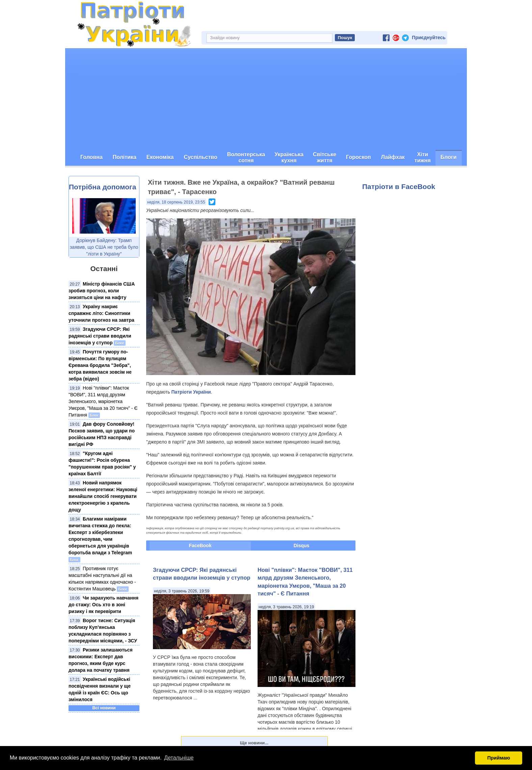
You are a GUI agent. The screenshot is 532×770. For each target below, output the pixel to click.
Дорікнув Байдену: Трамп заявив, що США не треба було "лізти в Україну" (104, 247)
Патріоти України (191, 392)
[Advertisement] (266, 99)
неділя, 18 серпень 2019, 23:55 (176, 202)
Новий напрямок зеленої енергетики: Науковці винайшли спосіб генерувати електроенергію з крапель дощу (103, 496)
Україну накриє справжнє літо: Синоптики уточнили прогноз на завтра (101, 313)
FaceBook (200, 546)
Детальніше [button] (179, 758)
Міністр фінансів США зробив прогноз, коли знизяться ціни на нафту (102, 291)
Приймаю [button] (499, 758)
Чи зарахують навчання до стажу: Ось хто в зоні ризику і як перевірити (103, 605)
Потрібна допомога (102, 187)
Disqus (302, 546)
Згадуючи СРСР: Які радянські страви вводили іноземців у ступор (100, 336)
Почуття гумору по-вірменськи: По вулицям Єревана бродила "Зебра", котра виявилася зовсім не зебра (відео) (100, 365)
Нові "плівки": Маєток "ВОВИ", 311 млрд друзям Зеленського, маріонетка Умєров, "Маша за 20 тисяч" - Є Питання (103, 401)
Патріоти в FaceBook (399, 187)
